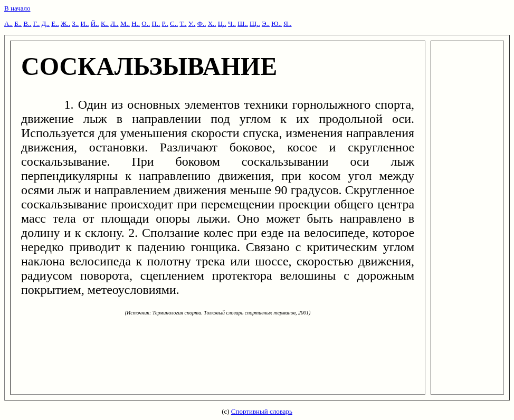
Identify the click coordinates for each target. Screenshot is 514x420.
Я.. (287, 23)
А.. (8, 23)
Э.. (266, 23)
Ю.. (277, 23)
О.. (146, 23)
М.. (125, 23)
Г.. (37, 23)
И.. (85, 23)
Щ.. (255, 23)
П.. (156, 23)
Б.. (18, 23)
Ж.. (65, 23)
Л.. (114, 23)
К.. (105, 23)
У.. (192, 23)
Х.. (212, 23)
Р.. (165, 23)
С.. (174, 23)
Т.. (183, 23)
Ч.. (232, 23)
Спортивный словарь (262, 411)
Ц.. (222, 23)
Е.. (55, 23)
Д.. (46, 23)
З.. (75, 23)
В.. (27, 23)
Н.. (136, 23)
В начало (17, 8)
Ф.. (202, 23)
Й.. (95, 23)
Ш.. (243, 23)
